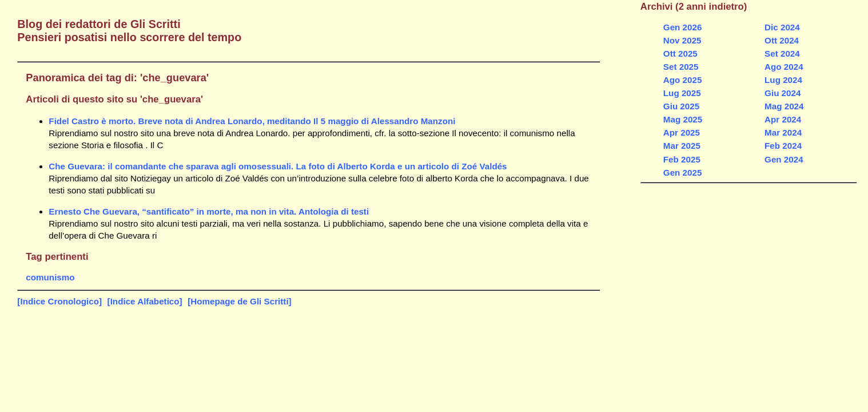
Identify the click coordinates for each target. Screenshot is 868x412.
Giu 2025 (681, 106)
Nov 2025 (682, 40)
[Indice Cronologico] (59, 301)
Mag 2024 (784, 106)
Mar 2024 (783, 132)
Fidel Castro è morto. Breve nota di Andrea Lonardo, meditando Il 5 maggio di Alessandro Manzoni (252, 121)
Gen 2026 (683, 27)
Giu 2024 (783, 93)
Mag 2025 (683, 119)
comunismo (50, 277)
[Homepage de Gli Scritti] (239, 301)
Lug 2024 (783, 80)
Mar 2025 (682, 146)
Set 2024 (782, 54)
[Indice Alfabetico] (145, 301)
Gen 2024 (784, 159)
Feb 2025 (682, 159)
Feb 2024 (783, 146)
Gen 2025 (683, 173)
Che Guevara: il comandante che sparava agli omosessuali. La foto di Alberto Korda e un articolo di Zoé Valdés (278, 166)
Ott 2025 (680, 54)
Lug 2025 (682, 93)
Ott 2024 (782, 40)
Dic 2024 (782, 27)
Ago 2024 (784, 67)
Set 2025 (681, 67)
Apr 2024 (783, 119)
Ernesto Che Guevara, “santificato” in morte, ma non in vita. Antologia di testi (209, 211)
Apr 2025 (682, 132)
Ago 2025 (683, 80)
